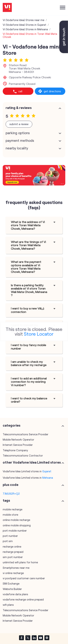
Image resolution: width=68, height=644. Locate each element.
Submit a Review (19, 124)
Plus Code (11, 485)
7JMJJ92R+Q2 (11, 494)
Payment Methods (20, 141)
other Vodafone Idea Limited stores (32, 462)
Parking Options (18, 133)
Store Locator (39, 334)
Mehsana (48, 478)
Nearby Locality (17, 148)
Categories (12, 425)
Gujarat (47, 471)
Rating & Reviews (19, 108)
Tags (6, 500)
